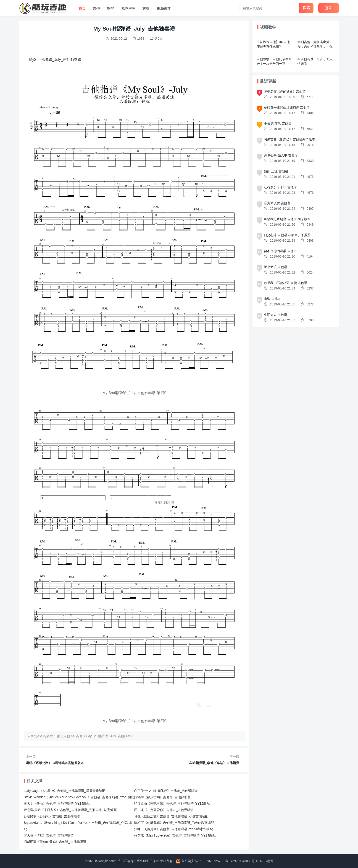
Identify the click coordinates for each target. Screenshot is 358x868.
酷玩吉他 (64, 736)
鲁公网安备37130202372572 (202, 861)
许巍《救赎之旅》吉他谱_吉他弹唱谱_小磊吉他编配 (171, 816)
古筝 (146, 9)
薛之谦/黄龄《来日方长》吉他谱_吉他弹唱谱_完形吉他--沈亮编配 (70, 810)
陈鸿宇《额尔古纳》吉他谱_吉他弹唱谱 (162, 797)
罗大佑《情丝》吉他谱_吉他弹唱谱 (49, 835)
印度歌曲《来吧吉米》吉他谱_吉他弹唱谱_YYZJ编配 (172, 803)
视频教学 (164, 9)
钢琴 (111, 9)
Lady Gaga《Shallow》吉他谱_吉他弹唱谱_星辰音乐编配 (64, 791)
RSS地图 (267, 861)
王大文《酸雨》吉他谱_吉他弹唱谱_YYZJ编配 (57, 803)
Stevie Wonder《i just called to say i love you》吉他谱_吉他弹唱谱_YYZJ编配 (79, 797)
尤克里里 (128, 9)
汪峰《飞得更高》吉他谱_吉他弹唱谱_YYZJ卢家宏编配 (174, 829)
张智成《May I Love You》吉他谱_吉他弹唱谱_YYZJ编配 (175, 835)
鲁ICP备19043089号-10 (242, 861)
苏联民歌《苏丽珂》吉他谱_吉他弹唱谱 (52, 816)
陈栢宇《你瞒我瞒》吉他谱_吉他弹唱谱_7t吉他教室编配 (174, 823)
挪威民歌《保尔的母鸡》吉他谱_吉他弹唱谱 (55, 842)
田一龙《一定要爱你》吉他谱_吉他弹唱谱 (164, 810)
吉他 (96, 9)
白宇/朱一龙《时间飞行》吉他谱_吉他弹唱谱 (166, 791)
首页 (82, 9)
